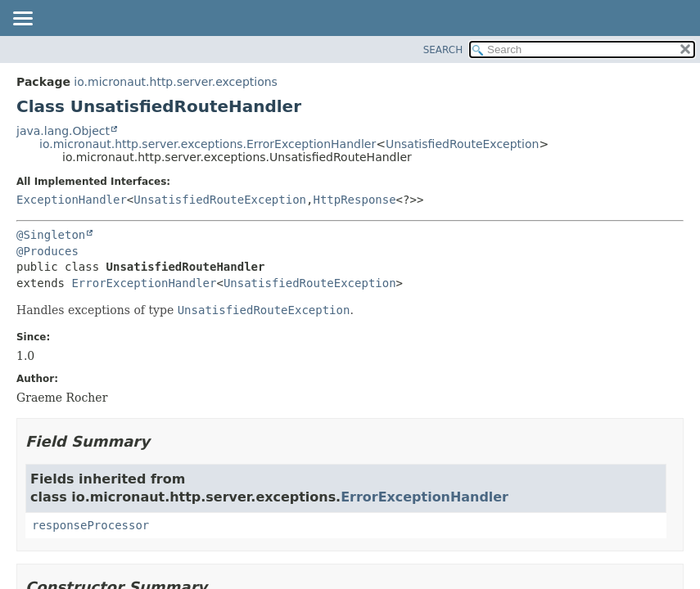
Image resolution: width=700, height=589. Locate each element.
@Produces (47, 251)
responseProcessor (90, 525)
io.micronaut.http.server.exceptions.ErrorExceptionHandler (208, 144)
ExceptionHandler (72, 200)
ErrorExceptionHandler (144, 283)
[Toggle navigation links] (22, 20)
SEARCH (443, 50)
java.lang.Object (63, 131)
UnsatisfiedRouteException (463, 144)
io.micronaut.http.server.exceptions (176, 82)
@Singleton (51, 235)
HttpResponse (354, 200)
